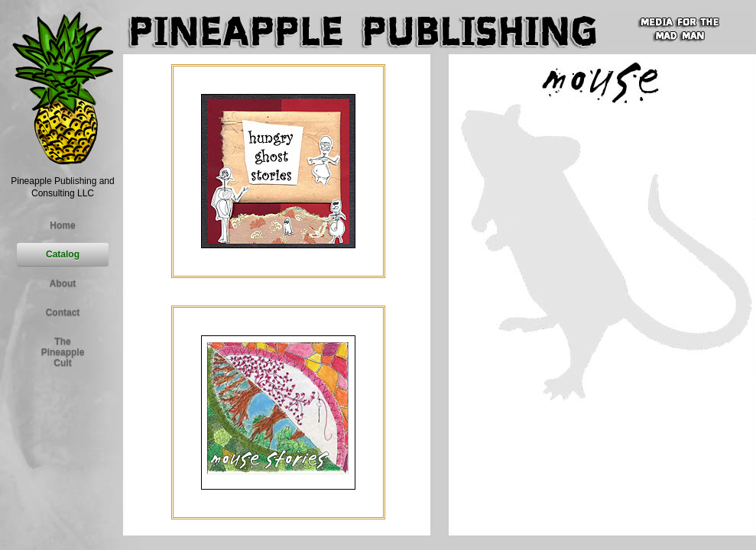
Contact (63, 312)
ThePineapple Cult (63, 352)
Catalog (63, 254)
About (63, 283)
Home (62, 225)
